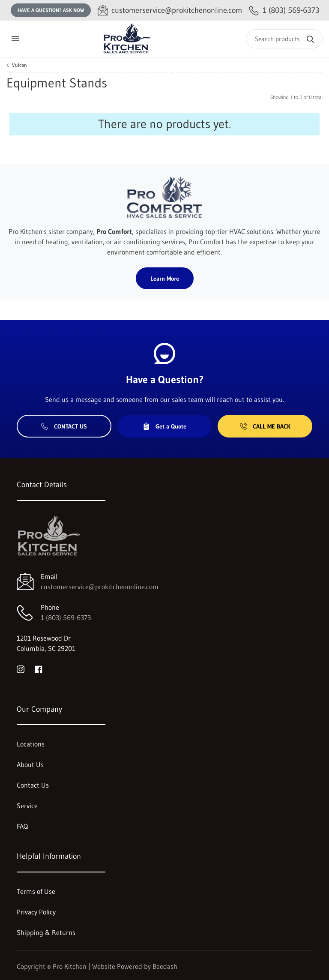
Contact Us (64, 426)
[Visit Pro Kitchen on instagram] (21, 669)
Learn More (165, 279)
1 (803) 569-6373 (66, 617)
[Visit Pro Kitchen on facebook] (39, 669)
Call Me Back (265, 426)
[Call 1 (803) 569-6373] (284, 10)
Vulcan (19, 65)
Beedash (165, 966)
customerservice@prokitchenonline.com (100, 587)
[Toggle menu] (15, 39)
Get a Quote (164, 426)
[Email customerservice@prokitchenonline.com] (170, 10)
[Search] (284, 39)
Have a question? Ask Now (51, 10)
